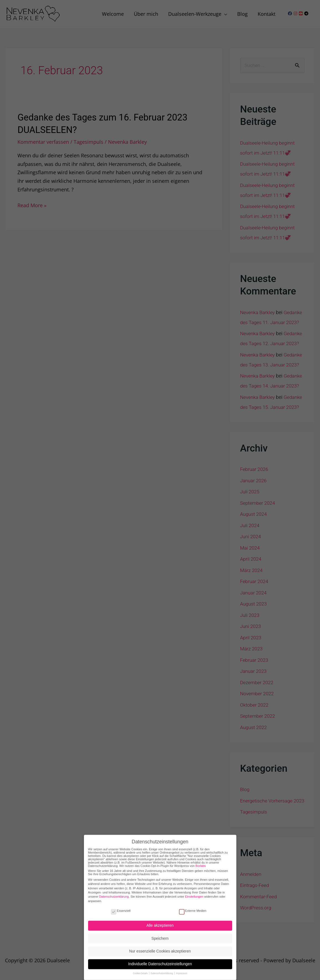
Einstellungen (194, 892)
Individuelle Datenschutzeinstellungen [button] (160, 959)
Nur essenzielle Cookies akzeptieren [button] (160, 946)
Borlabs (201, 861)
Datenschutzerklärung (114, 892)
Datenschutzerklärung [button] (162, 969)
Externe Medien (193, 906)
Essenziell (121, 906)
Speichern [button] (160, 934)
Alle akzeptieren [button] (160, 921)
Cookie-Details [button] (140, 969)
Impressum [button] (182, 969)
